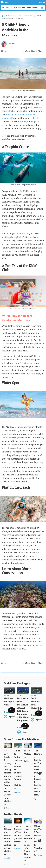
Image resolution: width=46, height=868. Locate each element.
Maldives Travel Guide (14, 16)
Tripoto (9, 808)
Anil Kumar (41, 799)
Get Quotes (12, 710)
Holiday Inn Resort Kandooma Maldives (17, 318)
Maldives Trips (29, 16)
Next (40, 709)
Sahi (8, 858)
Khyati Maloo (21, 792)
